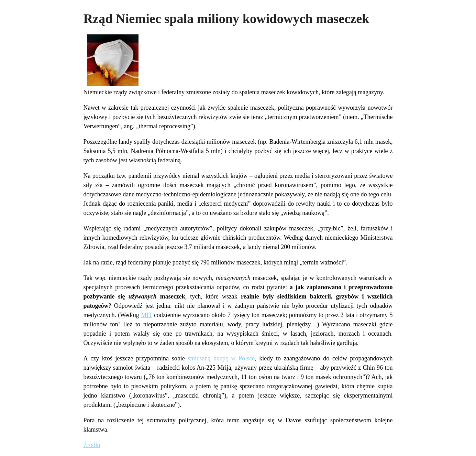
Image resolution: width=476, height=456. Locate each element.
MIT (147, 315)
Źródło (92, 445)
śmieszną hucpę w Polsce (221, 358)
